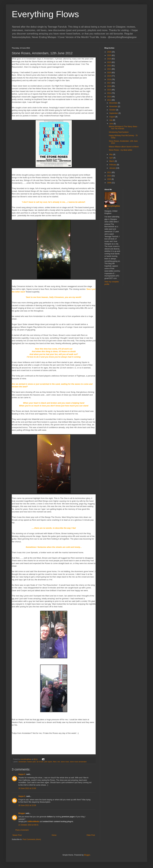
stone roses (65, 762)
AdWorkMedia (33, 822)
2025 (109, 55)
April (111, 158)
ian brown (40, 762)
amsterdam (23, 762)
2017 (109, 83)
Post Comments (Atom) (32, 839)
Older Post (91, 835)
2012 (109, 100)
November (114, 106)
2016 (109, 86)
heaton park (32, 762)
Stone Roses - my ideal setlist (120, 150)
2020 (109, 73)
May (111, 154)
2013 (109, 97)
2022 (109, 66)
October (113, 110)
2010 (109, 176)
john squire (48, 762)
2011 (109, 172)
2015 (109, 90)
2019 (109, 76)
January (113, 168)
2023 (109, 62)
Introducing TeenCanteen (119, 132)
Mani (55, 762)
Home (54, 835)
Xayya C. (22, 774)
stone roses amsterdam (78, 762)
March (112, 161)
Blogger (22, 813)
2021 (109, 69)
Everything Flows (45, 14)
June (111, 124)
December (114, 103)
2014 (109, 93)
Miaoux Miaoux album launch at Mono (124, 147)
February (113, 165)
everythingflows (114, 207)
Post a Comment (22, 830)
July (111, 120)
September (114, 113)
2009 (109, 179)
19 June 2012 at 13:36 (27, 788)
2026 (109, 52)
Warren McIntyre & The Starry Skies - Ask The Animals (124, 128)
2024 (109, 59)
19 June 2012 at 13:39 (27, 805)
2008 (109, 183)
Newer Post (17, 835)
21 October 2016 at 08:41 (28, 825)
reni (59, 762)
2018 (109, 79)
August (112, 117)
